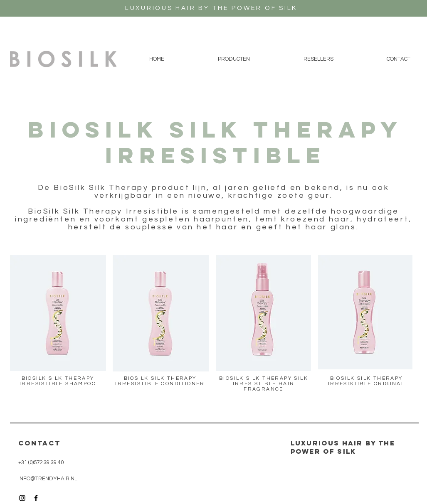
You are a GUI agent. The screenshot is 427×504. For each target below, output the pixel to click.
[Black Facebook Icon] (36, 498)
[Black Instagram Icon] (22, 498)
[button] (234, 59)
